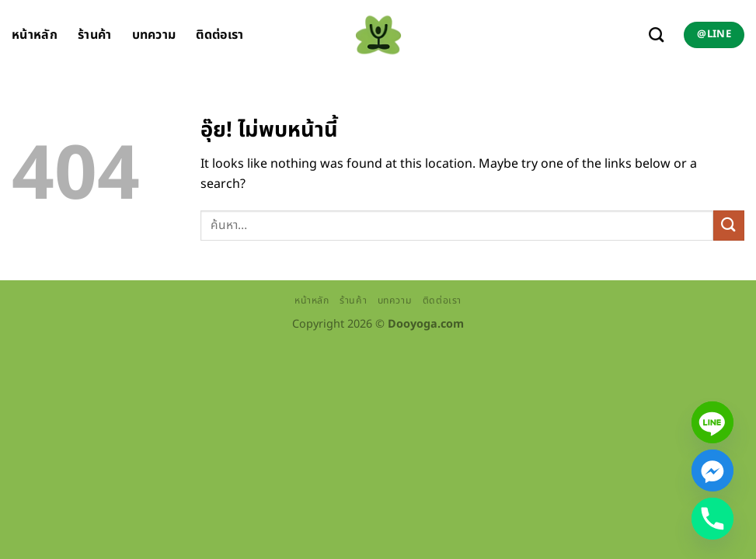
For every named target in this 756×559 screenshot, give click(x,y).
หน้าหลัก (35, 35)
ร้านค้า (95, 35)
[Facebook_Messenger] (712, 470)
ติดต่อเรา (219, 35)
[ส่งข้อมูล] (729, 226)
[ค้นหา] (656, 35)
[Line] (712, 422)
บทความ (154, 35)
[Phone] (712, 519)
